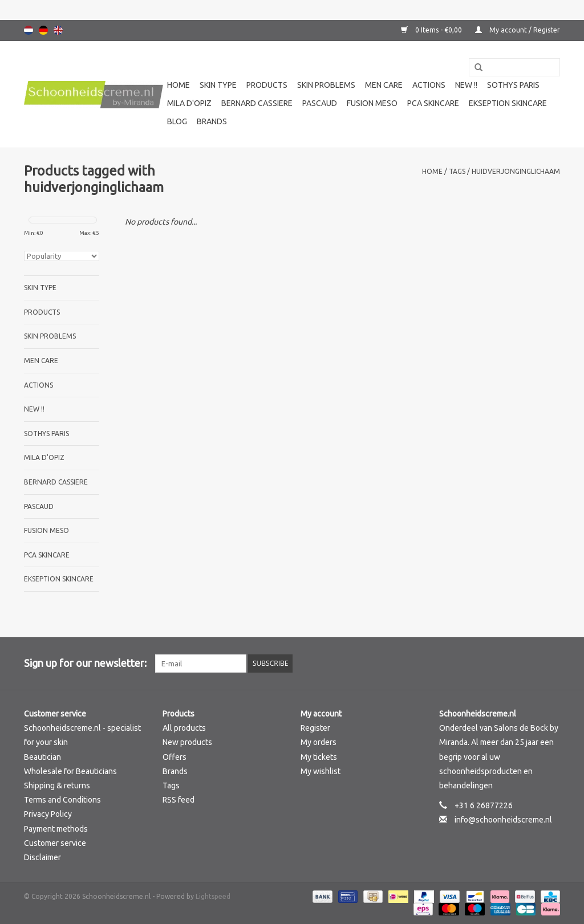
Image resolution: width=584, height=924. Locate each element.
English (58, 30)
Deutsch (43, 30)
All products (184, 728)
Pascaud (320, 103)
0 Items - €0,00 (432, 30)
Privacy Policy (48, 814)
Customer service (55, 843)
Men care (384, 85)
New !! (466, 85)
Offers (175, 757)
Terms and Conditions (62, 800)
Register (315, 728)
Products (267, 85)
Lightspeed (213, 896)
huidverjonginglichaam (516, 171)
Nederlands (29, 30)
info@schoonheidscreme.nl (503, 820)
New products (187, 742)
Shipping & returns (57, 785)
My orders (319, 742)
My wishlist (321, 771)
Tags (457, 171)
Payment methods (56, 829)
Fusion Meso (372, 103)
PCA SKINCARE (433, 103)
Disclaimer (42, 857)
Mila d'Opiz (189, 103)
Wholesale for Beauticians (70, 771)
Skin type (218, 85)
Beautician (42, 757)
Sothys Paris (513, 85)
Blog (177, 121)
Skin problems (326, 85)
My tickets (319, 757)
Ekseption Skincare (508, 103)
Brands (212, 121)
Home (179, 85)
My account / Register (518, 30)
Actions (429, 85)
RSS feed (179, 800)
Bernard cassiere (257, 103)
